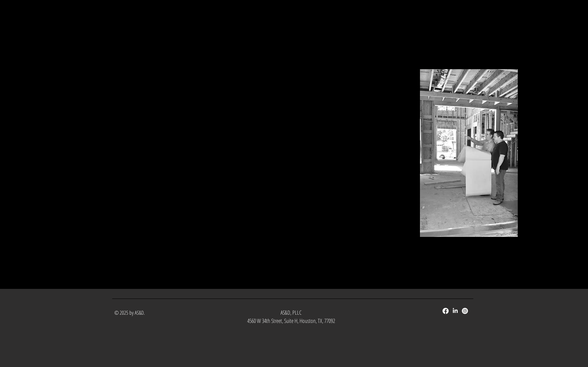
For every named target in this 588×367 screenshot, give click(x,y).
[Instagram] (465, 311)
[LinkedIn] (455, 311)
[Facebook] (446, 311)
